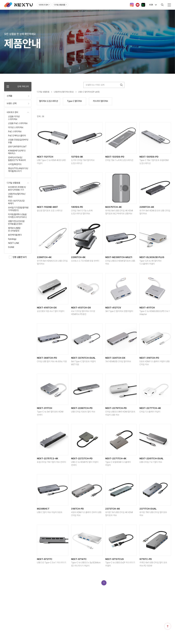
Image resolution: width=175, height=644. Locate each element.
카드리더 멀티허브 (100, 101)
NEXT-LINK (14, 243)
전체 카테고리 (18, 87)
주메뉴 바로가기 (0, 0)
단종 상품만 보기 (20, 257)
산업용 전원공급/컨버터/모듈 (18, 141)
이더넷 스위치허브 (16, 128)
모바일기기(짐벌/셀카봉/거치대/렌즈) (18, 209)
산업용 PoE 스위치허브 (18, 124)
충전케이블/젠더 (15, 235)
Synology (12, 239)
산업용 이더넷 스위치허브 (14, 118)
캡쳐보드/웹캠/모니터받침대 (14, 230)
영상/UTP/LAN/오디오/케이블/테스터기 (18, 170)
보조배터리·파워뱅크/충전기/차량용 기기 (17, 189)
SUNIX (11, 247)
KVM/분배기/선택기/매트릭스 (17, 152)
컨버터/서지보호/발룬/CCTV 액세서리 (17, 159)
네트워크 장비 (44, 5)
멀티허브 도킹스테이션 (49, 101)
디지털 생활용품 (60, 5)
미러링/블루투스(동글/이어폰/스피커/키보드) (17, 216)
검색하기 (121, 85)
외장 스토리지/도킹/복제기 (16, 202)
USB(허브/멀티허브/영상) (17, 196)
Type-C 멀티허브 (75, 101)
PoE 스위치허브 (15, 132)
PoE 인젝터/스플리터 (17, 136)
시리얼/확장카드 (15, 165)
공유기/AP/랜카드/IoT (17, 147)
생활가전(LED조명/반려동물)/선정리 (16, 223)
